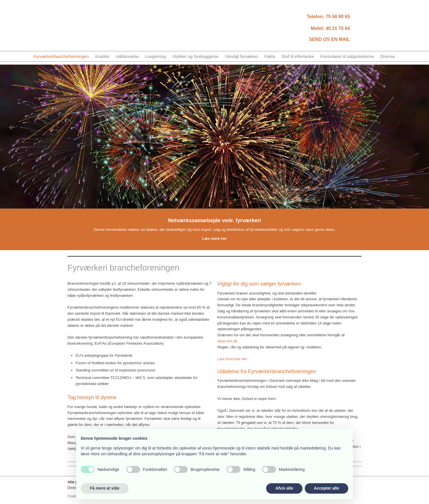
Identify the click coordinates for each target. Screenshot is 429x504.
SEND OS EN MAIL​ (330, 39)
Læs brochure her (232, 359)
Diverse (388, 56)
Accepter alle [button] (327, 488)
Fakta (270, 56)
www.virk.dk (227, 341)
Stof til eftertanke (298, 56)
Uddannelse (127, 56)
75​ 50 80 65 (338, 17)
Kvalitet (102, 56)
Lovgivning (155, 56)
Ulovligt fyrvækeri (241, 56)
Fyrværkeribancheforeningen (61, 56)
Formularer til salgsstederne (347, 56)
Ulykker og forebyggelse (195, 56)
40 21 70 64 (338, 28)
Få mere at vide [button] (105, 488)
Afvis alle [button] (284, 488)
